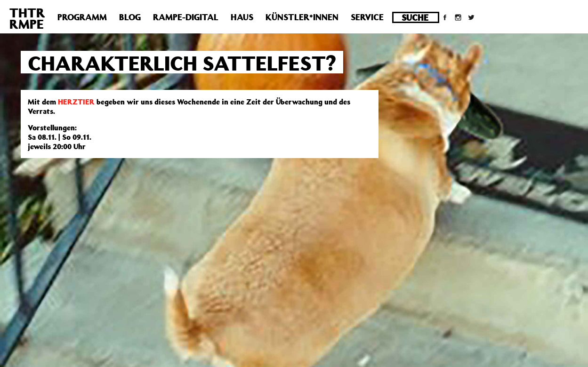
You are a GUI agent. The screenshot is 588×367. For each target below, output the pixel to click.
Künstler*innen (302, 17)
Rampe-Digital (186, 17)
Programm (82, 17)
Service (367, 17)
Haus (242, 17)
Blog (130, 17)
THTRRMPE (27, 18)
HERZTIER (76, 102)
